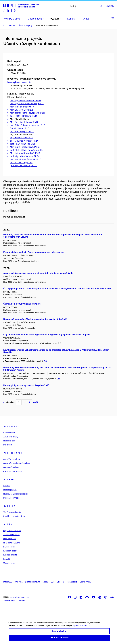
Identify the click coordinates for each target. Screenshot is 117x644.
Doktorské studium (11, 467)
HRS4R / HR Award (11, 543)
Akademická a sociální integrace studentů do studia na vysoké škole (38, 273)
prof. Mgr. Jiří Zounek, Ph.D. (23, 166)
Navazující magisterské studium (17, 463)
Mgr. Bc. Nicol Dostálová (22, 110)
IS (63, 582)
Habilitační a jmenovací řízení (16, 494)
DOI (46, 361)
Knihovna (19, 582)
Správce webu (9, 600)
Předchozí (9, 402)
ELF (53, 582)
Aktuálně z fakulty (11, 437)
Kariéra (9, 506)
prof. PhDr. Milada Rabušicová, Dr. (26, 150)
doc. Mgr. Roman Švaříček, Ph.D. (26, 159)
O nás (8, 524)
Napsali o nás (9, 441)
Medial (45, 582)
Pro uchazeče (14, 453)
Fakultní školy (9, 547)
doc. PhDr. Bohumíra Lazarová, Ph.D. (28, 125)
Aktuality (11, 427)
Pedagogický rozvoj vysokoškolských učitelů (26, 385)
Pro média (8, 445)
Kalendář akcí (9, 433)
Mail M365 (8, 582)
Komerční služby (10, 551)
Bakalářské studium (11, 459)
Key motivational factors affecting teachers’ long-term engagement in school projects (47, 335)
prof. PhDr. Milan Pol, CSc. (23, 144)
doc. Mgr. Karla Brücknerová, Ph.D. (27, 104)
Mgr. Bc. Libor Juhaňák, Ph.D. (24, 122)
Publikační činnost (11, 498)
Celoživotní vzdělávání (13, 471)
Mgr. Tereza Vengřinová (21, 163)
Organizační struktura (12, 531)
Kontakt (6, 559)
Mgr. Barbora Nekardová (22, 138)
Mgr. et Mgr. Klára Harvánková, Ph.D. (28, 113)
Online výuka (85, 582)
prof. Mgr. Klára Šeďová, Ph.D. (25, 156)
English (110, 6)
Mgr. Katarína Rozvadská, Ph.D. (25, 153)
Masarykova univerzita (19, 82)
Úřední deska (9, 563)
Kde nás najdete (10, 555)
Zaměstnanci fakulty (12, 535)
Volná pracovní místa (12, 512)
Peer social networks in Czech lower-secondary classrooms (34, 252)
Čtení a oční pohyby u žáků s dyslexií (22, 304)
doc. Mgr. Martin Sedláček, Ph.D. (26, 100)
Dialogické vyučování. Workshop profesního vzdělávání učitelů (35, 319)
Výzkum (9, 480)
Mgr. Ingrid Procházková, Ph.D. (25, 147)
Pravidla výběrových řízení (14, 516)
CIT (58, 582)
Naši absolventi (10, 539)
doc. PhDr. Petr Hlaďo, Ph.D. (24, 116)
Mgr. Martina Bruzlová (22, 107)
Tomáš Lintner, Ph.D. (20, 128)
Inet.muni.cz (72, 582)
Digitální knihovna (33, 582)
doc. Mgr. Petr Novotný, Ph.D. (24, 141)
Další (37, 402)
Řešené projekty (10, 490)
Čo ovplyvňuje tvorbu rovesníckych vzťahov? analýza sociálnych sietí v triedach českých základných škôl (57, 289)
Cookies (21, 600)
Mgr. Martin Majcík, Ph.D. (22, 131)
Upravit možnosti (82, 628)
